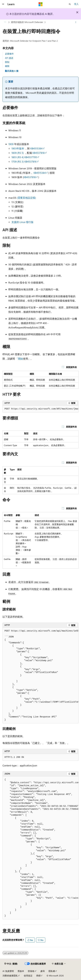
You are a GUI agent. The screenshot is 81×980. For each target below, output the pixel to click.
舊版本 (21, 971)
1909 (11, 144)
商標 (38, 976)
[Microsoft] (41, 4)
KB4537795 (31, 157)
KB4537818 (39, 153)
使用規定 (28, 976)
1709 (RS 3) (18, 161)
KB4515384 (36, 148)
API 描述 (9, 58)
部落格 (31, 971)
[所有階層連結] (5, 22)
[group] (40, 409)
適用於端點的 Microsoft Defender (27, 22)
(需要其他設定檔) (26, 198)
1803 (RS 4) (18, 157)
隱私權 (52, 971)
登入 (76, 4)
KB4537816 (30, 161)
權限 (7, 66)
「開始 (19, 359)
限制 (7, 62)
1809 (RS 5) (18, 153)
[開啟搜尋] (70, 4)
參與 (43, 971)
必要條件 (9, 54)
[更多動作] (76, 22)
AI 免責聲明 (8, 971)
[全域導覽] (3, 4)
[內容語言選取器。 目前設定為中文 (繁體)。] (11, 964)
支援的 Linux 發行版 (22, 222)
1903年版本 (18, 148)
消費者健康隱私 (10, 976)
